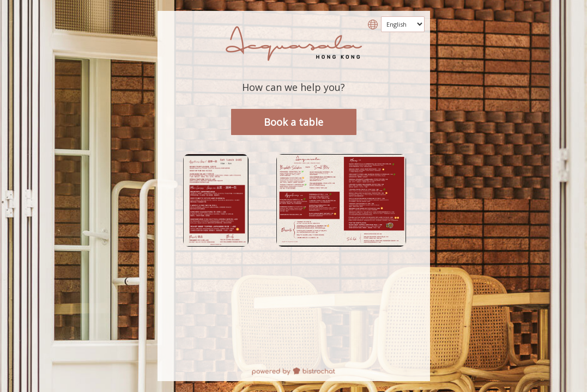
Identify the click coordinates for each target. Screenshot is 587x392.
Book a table (293, 122)
